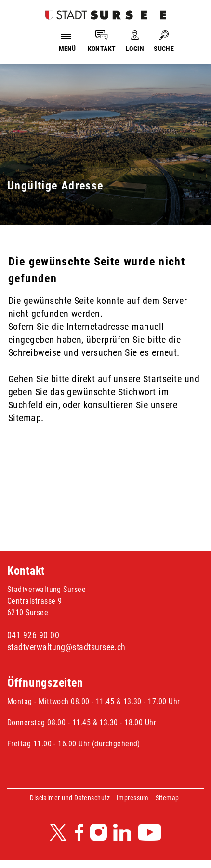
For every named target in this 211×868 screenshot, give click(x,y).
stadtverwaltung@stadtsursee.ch (66, 647)
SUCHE (164, 49)
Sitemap (167, 798)
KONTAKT (102, 49)
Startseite (163, 379)
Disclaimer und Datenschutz (70, 798)
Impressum (133, 798)
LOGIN (135, 49)
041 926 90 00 (33, 635)
